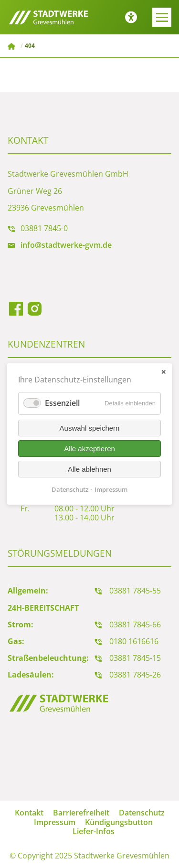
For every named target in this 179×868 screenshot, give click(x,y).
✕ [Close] (163, 372)
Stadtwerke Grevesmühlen (12, 46)
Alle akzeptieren (89, 449)
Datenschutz (142, 813)
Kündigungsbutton (119, 822)
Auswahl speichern (90, 428)
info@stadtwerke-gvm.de (66, 245)
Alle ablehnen (89, 469)
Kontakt (29, 813)
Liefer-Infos (94, 831)
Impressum (55, 822)
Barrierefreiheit (81, 813)
